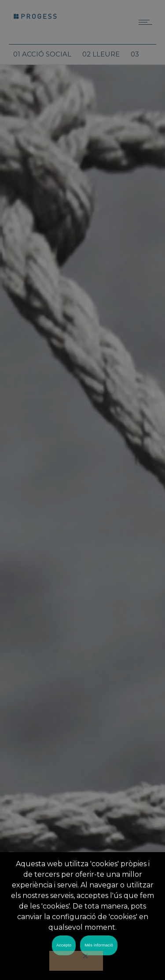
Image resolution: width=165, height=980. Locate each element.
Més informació (99, 945)
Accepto (64, 945)
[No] (76, 961)
